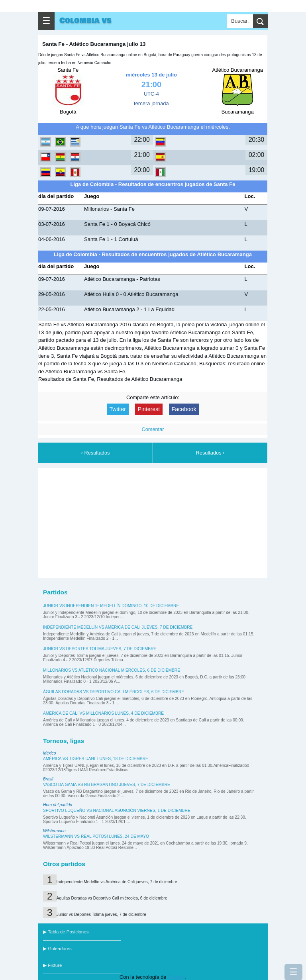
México (49, 753)
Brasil (48, 779)
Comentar (153, 429)
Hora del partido (58, 805)
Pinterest (149, 409)
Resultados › (210, 453)
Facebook (184, 409)
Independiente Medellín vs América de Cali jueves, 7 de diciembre (118, 627)
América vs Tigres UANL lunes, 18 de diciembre (96, 759)
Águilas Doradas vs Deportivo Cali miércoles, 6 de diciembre (114, 692)
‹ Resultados (96, 453)
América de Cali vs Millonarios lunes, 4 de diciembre (103, 713)
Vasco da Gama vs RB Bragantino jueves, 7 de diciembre (107, 785)
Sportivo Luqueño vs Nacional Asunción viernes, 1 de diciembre (117, 810)
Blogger (176, 977)
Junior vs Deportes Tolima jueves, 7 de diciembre (100, 649)
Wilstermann (54, 831)
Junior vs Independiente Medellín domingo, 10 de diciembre (111, 606)
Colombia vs (85, 21)
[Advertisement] (153, 521)
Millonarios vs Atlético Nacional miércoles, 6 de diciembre (112, 670)
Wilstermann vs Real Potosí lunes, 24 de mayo (96, 836)
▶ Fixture (52, 965)
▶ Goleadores (57, 949)
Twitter (118, 409)
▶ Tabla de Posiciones (66, 932)
